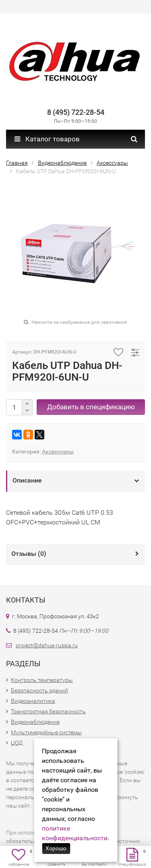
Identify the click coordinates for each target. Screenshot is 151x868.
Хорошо (56, 848)
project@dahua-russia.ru (47, 645)
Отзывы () (29, 554)
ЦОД (17, 743)
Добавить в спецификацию (91, 407)
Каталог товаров (47, 139)
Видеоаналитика (33, 701)
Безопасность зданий (39, 690)
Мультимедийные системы (46, 732)
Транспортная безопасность (48, 711)
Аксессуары (58, 452)
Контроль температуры (42, 680)
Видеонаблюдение (35, 722)
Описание (27, 480)
